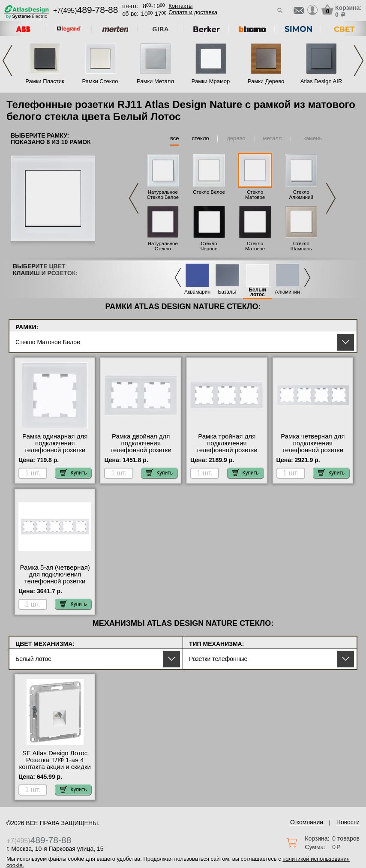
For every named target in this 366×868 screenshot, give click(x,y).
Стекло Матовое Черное (255, 249)
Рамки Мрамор (211, 81)
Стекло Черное (209, 246)
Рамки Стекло (100, 81)
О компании (307, 822)
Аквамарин (197, 292)
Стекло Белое (209, 192)
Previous (7, 61)
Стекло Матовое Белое (255, 197)
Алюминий (287, 292)
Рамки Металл (155, 81)
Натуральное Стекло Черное (163, 249)
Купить (73, 473)
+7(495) (85, 11)
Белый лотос (257, 292)
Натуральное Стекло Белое (163, 195)
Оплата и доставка (193, 12)
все (175, 138)
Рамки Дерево (266, 81)
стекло (201, 138)
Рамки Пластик (45, 81)
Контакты (180, 6)
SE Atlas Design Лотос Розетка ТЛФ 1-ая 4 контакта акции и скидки (55, 760)
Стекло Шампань (301, 246)
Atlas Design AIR (321, 81)
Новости (348, 822)
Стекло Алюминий (301, 195)
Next (359, 61)
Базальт (227, 292)
